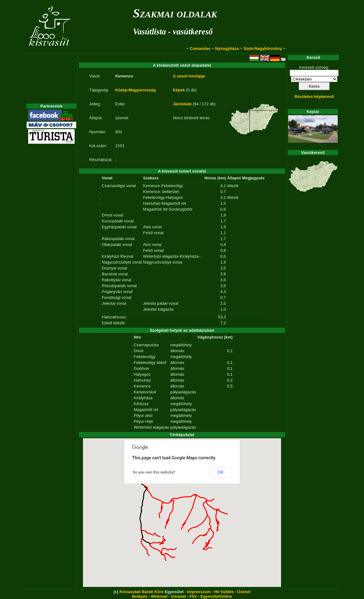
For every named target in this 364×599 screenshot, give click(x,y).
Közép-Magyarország (135, 90)
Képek (179, 90)
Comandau (200, 48)
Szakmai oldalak (175, 13)
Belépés (140, 596)
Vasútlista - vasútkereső (173, 32)
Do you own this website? (154, 472)
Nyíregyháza (227, 48)
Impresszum (199, 592)
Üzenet (244, 592)
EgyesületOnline (216, 596)
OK (220, 472)
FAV (193, 596)
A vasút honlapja (189, 76)
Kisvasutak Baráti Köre (141, 592)
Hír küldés (224, 592)
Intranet (179, 596)
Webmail (159, 596)
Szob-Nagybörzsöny (263, 48)
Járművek (182, 104)
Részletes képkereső (314, 96)
